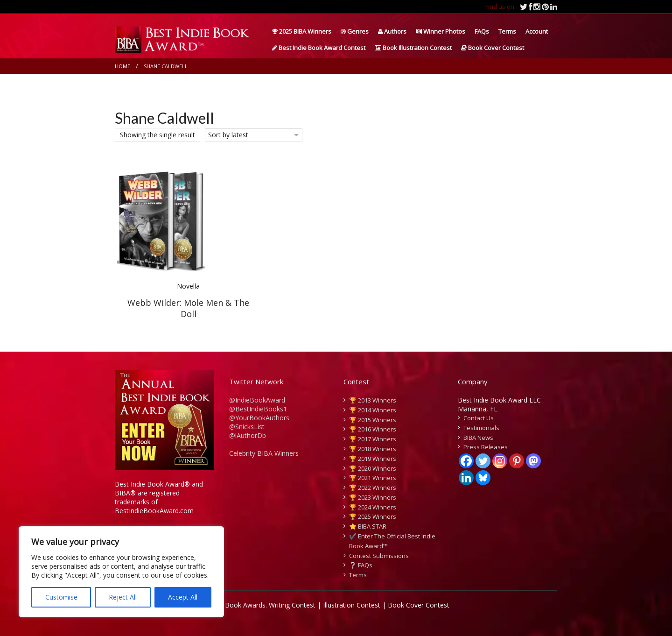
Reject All (123, 597)
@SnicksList (247, 427)
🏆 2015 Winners (373, 420)
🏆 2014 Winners (373, 410)
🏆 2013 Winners (373, 400)
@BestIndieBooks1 (258, 409)
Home (122, 66)
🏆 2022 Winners (373, 488)
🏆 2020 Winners (373, 468)
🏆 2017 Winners (373, 439)
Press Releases (486, 447)
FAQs (482, 31)
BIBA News (478, 438)
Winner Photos (441, 31)
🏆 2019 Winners (373, 459)
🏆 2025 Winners (373, 516)
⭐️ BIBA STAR (368, 526)
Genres (355, 31)
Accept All (183, 597)
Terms (507, 31)
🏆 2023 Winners (373, 497)
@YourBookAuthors (259, 418)
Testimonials (481, 428)
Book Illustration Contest (413, 48)
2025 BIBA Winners (302, 31)
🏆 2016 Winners (373, 429)
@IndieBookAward (257, 400)
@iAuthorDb (248, 435)
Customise (61, 597)
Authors (392, 31)
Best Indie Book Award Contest (319, 48)
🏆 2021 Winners (373, 478)
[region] (121, 572)
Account (537, 31)
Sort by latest (228, 135)
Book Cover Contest (493, 48)
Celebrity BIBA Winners (264, 453)
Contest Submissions (379, 556)
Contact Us (479, 418)
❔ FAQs (361, 565)
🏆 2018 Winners (373, 449)
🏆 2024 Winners (373, 507)
